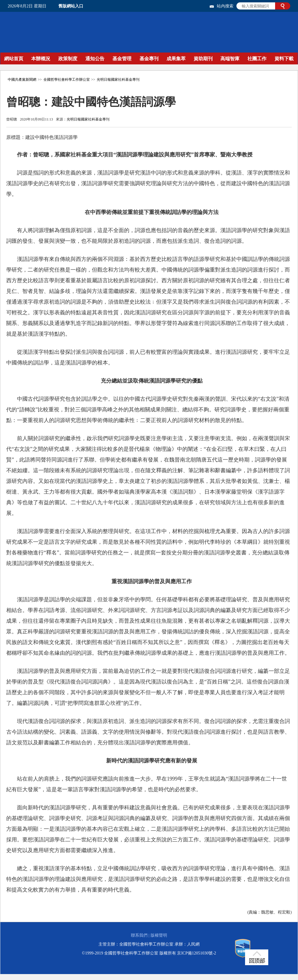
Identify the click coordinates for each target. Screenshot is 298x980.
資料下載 (284, 59)
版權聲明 (159, 935)
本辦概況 (41, 59)
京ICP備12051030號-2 (196, 953)
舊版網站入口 (71, 6)
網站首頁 (14, 59)
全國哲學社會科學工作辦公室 (67, 80)
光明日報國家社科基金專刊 (118, 80)
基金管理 (122, 59)
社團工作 (257, 59)
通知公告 (95, 59)
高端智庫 (230, 59)
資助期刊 (203, 59)
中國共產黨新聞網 (22, 80)
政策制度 (68, 59)
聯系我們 (139, 935)
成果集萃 (176, 59)
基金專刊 (149, 59)
